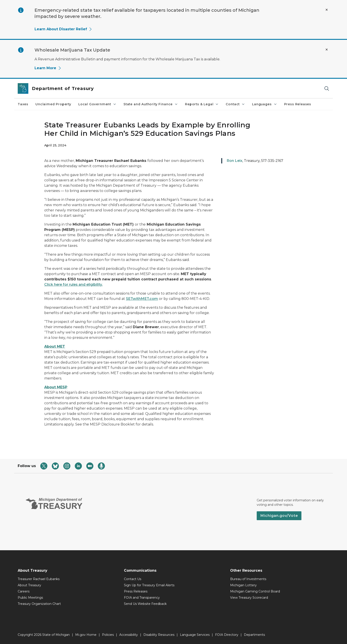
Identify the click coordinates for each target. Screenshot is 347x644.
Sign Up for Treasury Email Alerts (149, 585)
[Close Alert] (327, 10)
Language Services (195, 635)
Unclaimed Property (53, 104)
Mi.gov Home (86, 635)
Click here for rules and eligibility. (73, 285)
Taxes (23, 104)
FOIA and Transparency (142, 598)
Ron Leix (234, 161)
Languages (264, 104)
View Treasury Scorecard (249, 598)
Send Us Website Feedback (145, 604)
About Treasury (29, 585)
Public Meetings (30, 598)
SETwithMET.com (142, 299)
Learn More (48, 68)
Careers (24, 591)
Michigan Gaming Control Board (255, 591)
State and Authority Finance (151, 104)
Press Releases (298, 104)
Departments (254, 635)
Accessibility (129, 635)
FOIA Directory (227, 635)
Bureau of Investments (248, 579)
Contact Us (133, 579)
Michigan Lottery (243, 585)
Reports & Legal (202, 104)
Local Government (97, 104)
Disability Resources (159, 635)
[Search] (327, 89)
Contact (235, 104)
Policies (108, 635)
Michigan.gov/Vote (279, 516)
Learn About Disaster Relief (63, 29)
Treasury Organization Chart (39, 604)
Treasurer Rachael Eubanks (39, 579)
